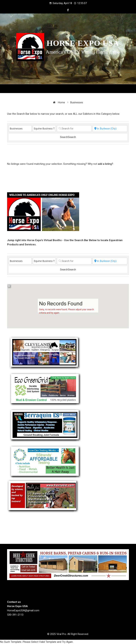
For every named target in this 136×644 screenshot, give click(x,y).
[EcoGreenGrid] (45, 388)
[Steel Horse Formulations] (45, 425)
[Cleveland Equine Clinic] (45, 353)
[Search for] (74, 129)
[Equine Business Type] (44, 129)
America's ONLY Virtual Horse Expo (83, 52)
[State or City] (110, 129)
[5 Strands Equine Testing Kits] (45, 461)
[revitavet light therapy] (43, 496)
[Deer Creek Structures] (68, 564)
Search (68, 137)
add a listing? (106, 164)
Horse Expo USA (83, 43)
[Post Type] (20, 129)
